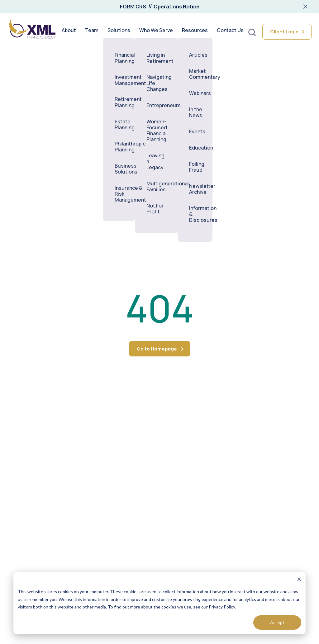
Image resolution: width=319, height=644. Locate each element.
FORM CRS (133, 7)
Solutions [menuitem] (119, 32)
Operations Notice (176, 7)
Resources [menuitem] (195, 32)
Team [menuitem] (92, 32)
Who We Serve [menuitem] (156, 32)
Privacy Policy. (222, 607)
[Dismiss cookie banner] (299, 580)
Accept (277, 622)
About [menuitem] (69, 32)
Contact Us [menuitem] (230, 32)
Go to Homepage (157, 349)
